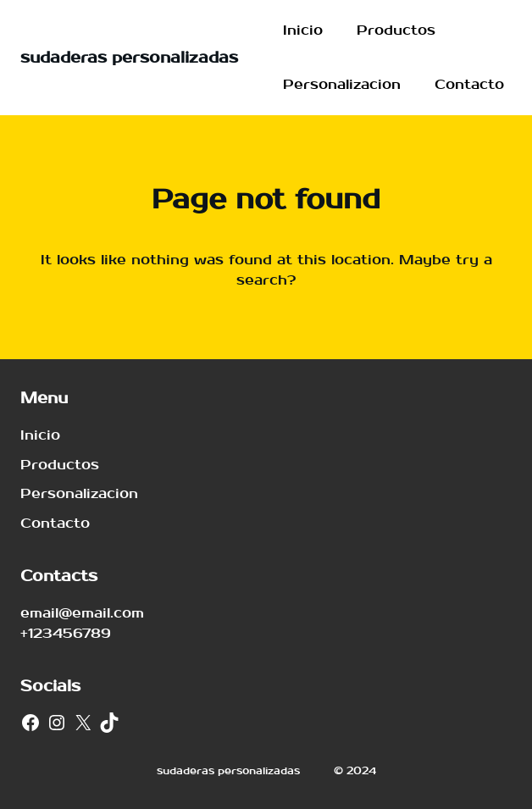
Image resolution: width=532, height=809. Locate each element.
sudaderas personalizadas (129, 58)
